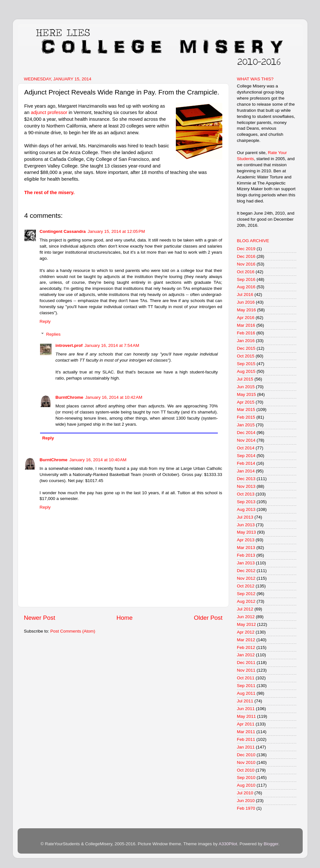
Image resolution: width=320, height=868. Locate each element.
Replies (53, 334)
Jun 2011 (246, 709)
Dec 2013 (246, 479)
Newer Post (40, 618)
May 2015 (246, 394)
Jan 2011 (246, 747)
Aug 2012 (246, 601)
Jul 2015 (245, 379)
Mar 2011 (246, 732)
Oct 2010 (246, 770)
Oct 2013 (246, 494)
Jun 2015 (246, 387)
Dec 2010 (246, 755)
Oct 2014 (246, 448)
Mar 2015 (246, 409)
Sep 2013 (246, 502)
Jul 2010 (245, 793)
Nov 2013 (246, 486)
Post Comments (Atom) (73, 631)
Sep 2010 (246, 778)
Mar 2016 (246, 325)
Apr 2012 (246, 632)
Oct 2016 (246, 272)
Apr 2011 (246, 724)
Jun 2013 (246, 525)
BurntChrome (69, 397)
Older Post (208, 618)
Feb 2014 (246, 463)
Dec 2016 (246, 256)
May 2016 (246, 310)
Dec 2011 (246, 663)
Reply (45, 321)
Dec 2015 (246, 348)
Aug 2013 (246, 509)
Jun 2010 (246, 801)
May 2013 (246, 532)
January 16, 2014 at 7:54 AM (112, 345)
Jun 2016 (246, 302)
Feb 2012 (246, 647)
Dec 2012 (246, 571)
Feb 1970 (246, 808)
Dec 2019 (246, 249)
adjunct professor (49, 112)
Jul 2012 (245, 609)
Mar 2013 (246, 548)
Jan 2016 (246, 341)
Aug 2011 (246, 693)
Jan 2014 (246, 471)
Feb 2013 (246, 555)
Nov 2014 (246, 440)
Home (125, 618)
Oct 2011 (246, 678)
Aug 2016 (246, 287)
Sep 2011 (246, 686)
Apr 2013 (246, 540)
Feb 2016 (246, 333)
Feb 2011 (246, 739)
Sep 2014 (246, 456)
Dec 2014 (246, 433)
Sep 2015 (246, 364)
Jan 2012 (246, 655)
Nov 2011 (246, 670)
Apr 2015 (246, 402)
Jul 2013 (245, 517)
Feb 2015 (246, 417)
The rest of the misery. (49, 192)
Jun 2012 (246, 617)
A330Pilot (228, 844)
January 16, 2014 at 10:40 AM (98, 460)
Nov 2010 (246, 762)
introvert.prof (69, 345)
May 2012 (246, 624)
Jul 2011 (245, 701)
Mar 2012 (246, 640)
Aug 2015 (246, 371)
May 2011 (246, 716)
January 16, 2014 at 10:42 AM (114, 397)
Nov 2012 (246, 578)
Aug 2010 (246, 785)
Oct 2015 (246, 356)
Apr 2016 (246, 318)
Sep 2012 (246, 594)
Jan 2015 (246, 425)
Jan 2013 (246, 563)
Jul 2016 (245, 295)
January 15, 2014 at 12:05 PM (116, 231)
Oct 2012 (246, 586)
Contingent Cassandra (63, 231)
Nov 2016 (246, 264)
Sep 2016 (246, 279)
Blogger (271, 844)
